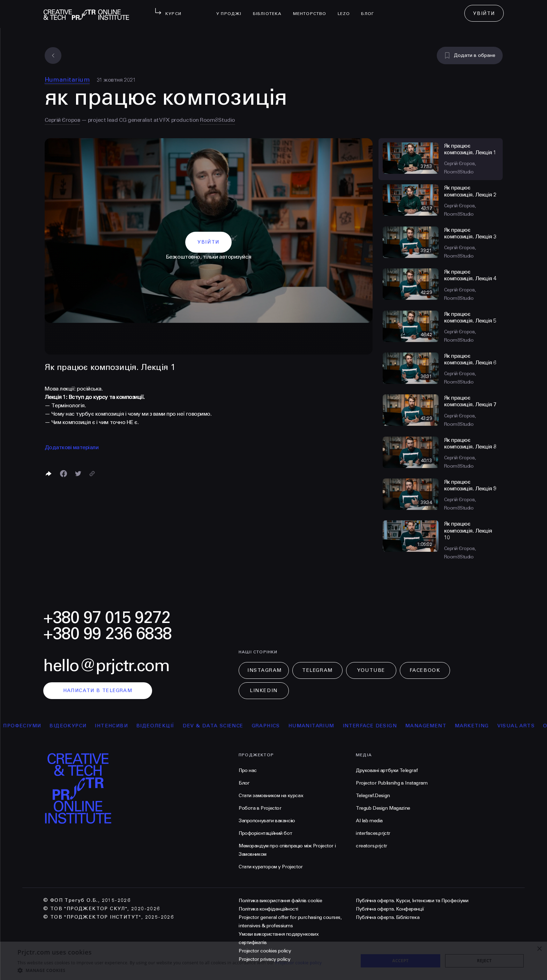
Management (439, 726)
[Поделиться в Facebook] (63, 474)
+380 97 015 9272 (107, 618)
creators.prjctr (372, 846)
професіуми (35, 726)
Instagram (265, 670)
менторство (313, 9)
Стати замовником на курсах (271, 796)
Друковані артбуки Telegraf (387, 770)
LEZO (347, 9)
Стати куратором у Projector (271, 867)
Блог (370, 9)
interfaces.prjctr (373, 833)
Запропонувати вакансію (267, 821)
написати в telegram (98, 691)
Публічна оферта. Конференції (390, 909)
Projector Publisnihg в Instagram (392, 783)
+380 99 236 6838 (107, 634)
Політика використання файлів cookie (280, 901)
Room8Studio (218, 120)
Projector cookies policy (265, 951)
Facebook (425, 670)
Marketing (485, 726)
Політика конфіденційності (268, 909)
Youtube (371, 670)
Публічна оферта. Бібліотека (388, 917)
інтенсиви (124, 726)
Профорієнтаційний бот (265, 833)
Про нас (248, 770)
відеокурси (81, 726)
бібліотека (270, 9)
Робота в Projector (260, 808)
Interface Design (382, 726)
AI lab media (369, 821)
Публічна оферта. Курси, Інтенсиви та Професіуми (412, 901)
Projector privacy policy (264, 959)
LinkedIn (264, 691)
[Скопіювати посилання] (92, 474)
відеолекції (168, 726)
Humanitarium (67, 80)
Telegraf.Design (373, 796)
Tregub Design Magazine (383, 808)
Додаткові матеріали (72, 447)
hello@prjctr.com (106, 666)
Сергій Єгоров (62, 120)
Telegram (317, 670)
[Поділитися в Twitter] (78, 474)
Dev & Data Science (226, 726)
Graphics (278, 726)
